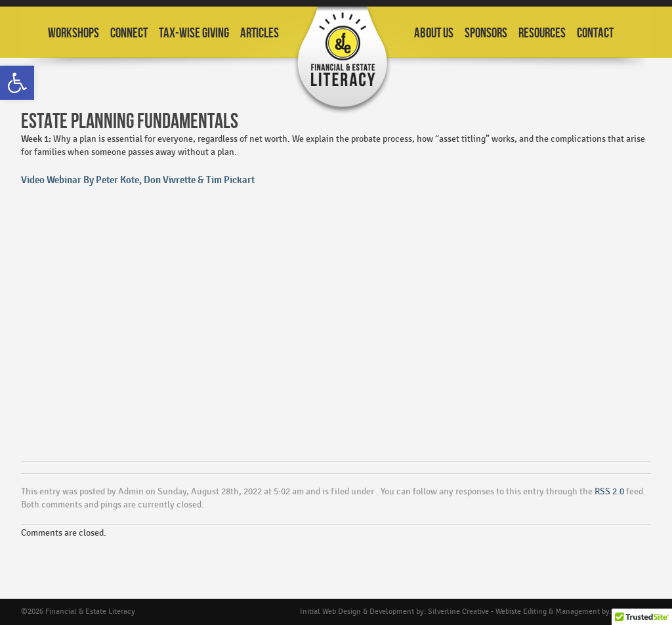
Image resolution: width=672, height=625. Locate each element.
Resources (542, 33)
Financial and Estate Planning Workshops (343, 61)
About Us (434, 33)
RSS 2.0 (609, 491)
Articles (260, 33)
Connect (129, 33)
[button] (17, 83)
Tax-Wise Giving (194, 33)
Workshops (73, 33)
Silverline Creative (458, 612)
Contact (595, 33)
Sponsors (486, 33)
